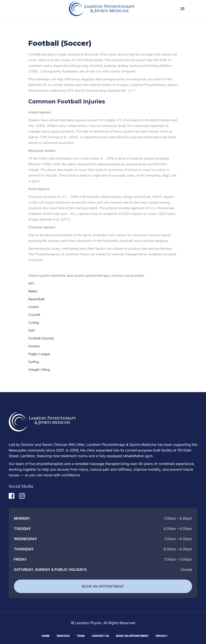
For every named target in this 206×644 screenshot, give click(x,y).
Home (46, 635)
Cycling (34, 323)
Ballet (33, 291)
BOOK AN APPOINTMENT (103, 586)
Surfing (34, 362)
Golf (31, 330)
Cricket (33, 307)
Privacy (162, 635)
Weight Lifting (39, 370)
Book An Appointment (132, 635)
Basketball (36, 299)
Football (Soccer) (41, 338)
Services (63, 635)
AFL (32, 283)
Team (81, 635)
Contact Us (100, 635)
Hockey (34, 346)
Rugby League (39, 354)
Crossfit (34, 315)
